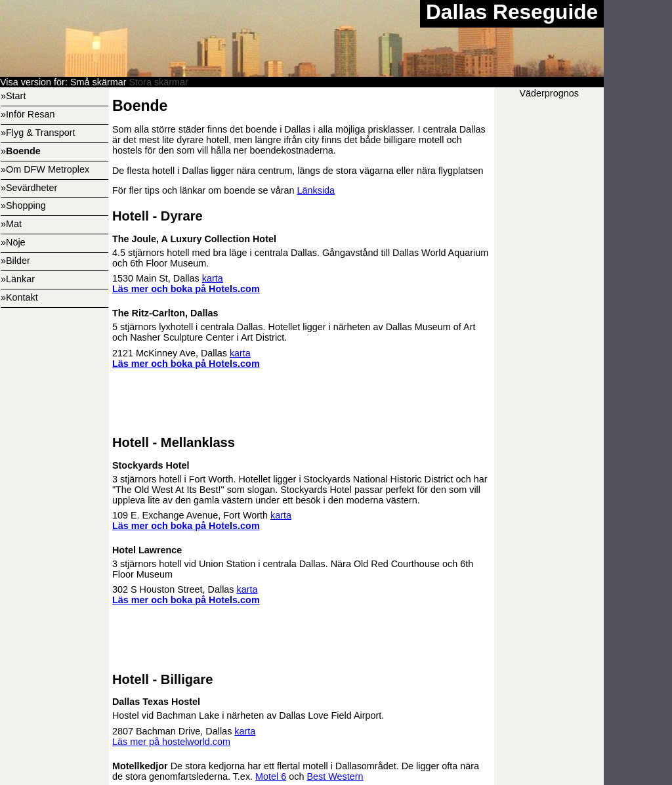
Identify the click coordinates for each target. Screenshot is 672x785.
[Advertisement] (302, 639)
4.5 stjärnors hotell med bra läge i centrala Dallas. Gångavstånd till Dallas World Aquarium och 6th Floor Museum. (302, 238)
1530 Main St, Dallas (157, 278)
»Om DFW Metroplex (45, 169)
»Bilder (15, 261)
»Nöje (13, 242)
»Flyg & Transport (38, 133)
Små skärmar (98, 82)
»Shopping (23, 205)
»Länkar (18, 279)
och (296, 776)
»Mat (11, 224)
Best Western (335, 776)
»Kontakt (19, 297)
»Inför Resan (28, 114)
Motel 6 (271, 776)
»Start (13, 96)
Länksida (316, 190)
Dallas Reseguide (512, 12)
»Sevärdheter (29, 188)
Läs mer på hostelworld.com (171, 742)
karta (213, 278)
